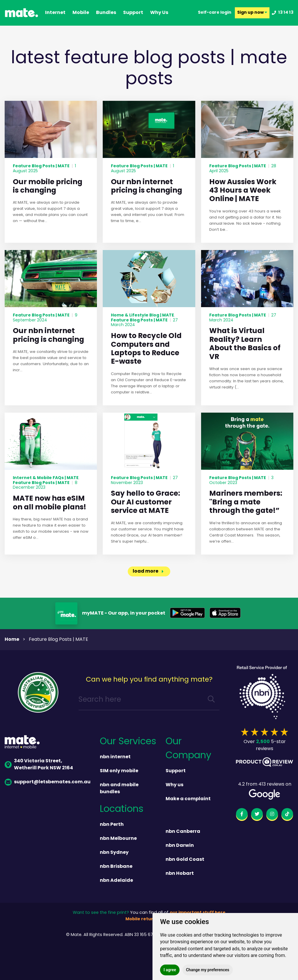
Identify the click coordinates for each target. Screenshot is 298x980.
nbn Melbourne (118, 839)
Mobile (81, 13)
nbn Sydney (114, 853)
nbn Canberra (183, 832)
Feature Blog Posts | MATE (41, 166)
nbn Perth (112, 825)
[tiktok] (287, 815)
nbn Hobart (180, 874)
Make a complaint (188, 799)
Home (12, 640)
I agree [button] (170, 970)
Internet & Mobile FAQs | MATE (46, 478)
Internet (55, 13)
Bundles (106, 13)
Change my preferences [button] (208, 970)
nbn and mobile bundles (119, 789)
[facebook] (242, 815)
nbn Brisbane (116, 867)
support (133, 13)
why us (159, 13)
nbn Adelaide (116, 881)
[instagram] (272, 815)
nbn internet (115, 757)
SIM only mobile (119, 771)
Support (176, 771)
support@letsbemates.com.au (48, 782)
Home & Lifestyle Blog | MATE (142, 315)
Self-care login (215, 13)
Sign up (252, 13)
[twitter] (257, 815)
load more (146, 571)
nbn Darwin (180, 846)
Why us (174, 785)
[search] (211, 700)
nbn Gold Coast (185, 860)
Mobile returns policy (149, 919)
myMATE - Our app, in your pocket (124, 613)
